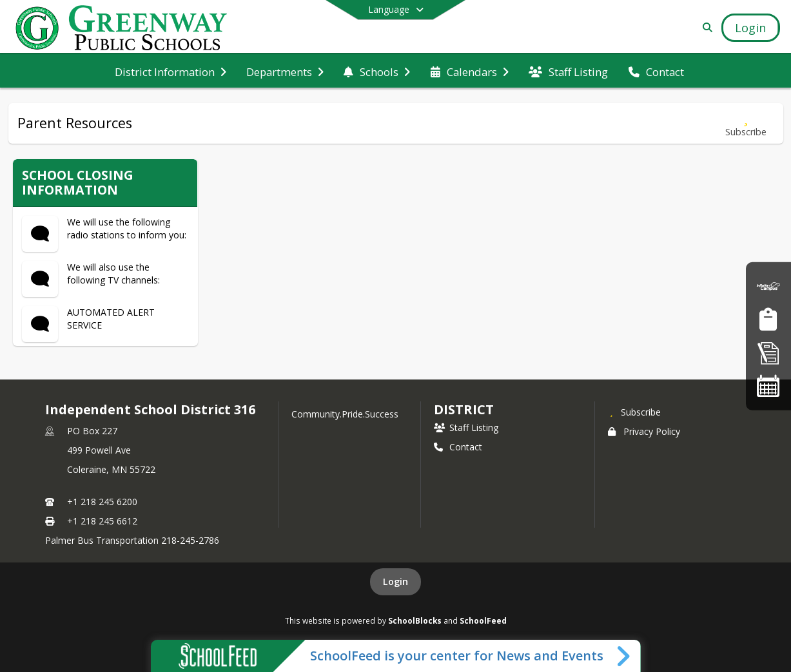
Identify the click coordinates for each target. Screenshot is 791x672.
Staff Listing (466, 427)
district (464, 409)
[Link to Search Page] (705, 27)
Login (395, 581)
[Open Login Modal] (750, 28)
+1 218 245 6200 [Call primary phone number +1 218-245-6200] (102, 502)
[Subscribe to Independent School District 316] (634, 412)
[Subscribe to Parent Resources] (746, 123)
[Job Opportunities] (768, 319)
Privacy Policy (644, 431)
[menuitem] (171, 71)
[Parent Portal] (768, 286)
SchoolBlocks (415, 620)
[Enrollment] (768, 353)
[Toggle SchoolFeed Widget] (624, 656)
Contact (458, 447)
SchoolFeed (483, 620)
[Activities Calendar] (768, 386)
